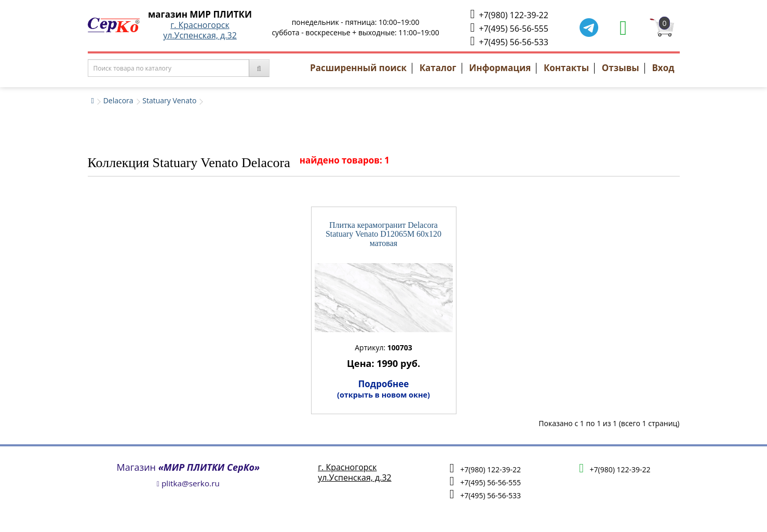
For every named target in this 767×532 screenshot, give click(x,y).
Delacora (118, 100)
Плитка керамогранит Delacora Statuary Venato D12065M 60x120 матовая (383, 234)
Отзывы (621, 68)
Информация (500, 68)
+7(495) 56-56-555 (509, 28)
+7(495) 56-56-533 (509, 41)
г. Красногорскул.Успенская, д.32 (200, 30)
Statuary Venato (169, 100)
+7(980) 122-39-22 (509, 14)
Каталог (438, 68)
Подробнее (383, 389)
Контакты (566, 68)
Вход (663, 68)
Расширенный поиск (358, 68)
